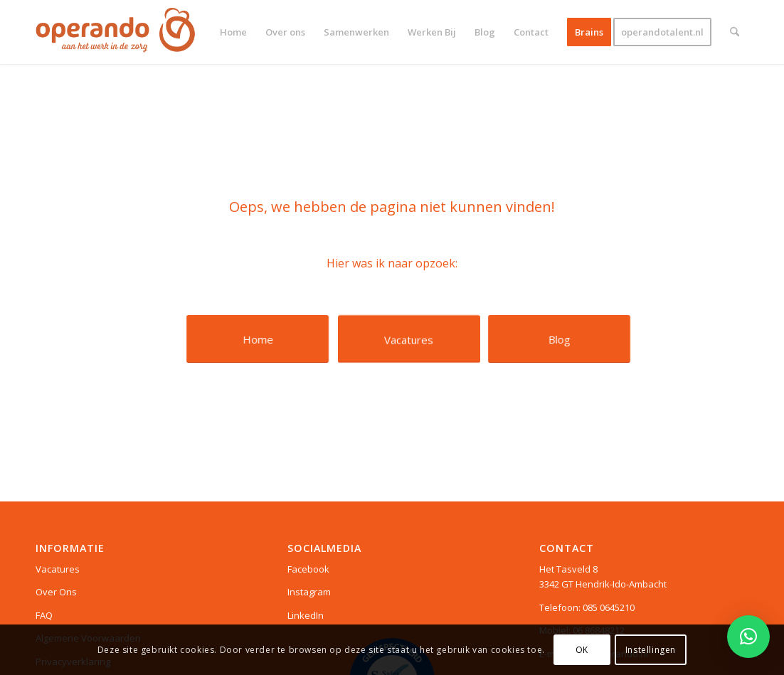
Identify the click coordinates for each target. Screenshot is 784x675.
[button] (748, 637)
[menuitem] (233, 32)
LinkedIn (306, 615)
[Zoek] (735, 32)
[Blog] (559, 339)
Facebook (308, 569)
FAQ (44, 615)
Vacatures (58, 569)
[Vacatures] (409, 339)
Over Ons (56, 592)
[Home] (258, 339)
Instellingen (651, 650)
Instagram (309, 592)
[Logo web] (116, 32)
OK (582, 650)
